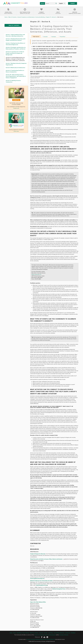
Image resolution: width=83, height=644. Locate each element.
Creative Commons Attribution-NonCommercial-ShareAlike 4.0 (41, 639)
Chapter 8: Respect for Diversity (38, 554)
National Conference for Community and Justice (41, 581)
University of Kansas (64, 635)
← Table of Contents (13, 26)
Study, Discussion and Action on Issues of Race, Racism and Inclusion (46, 559)
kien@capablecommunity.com (37, 578)
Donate (73, 3)
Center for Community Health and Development (45, 635)
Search (42, 3)
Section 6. (54, 17)
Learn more (16, 134)
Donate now (16, 111)
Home (6, 17)
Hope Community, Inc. (37, 274)
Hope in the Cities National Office (38, 602)
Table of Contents (12, 17)
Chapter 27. (48, 17)
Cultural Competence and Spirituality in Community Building (31, 17)
